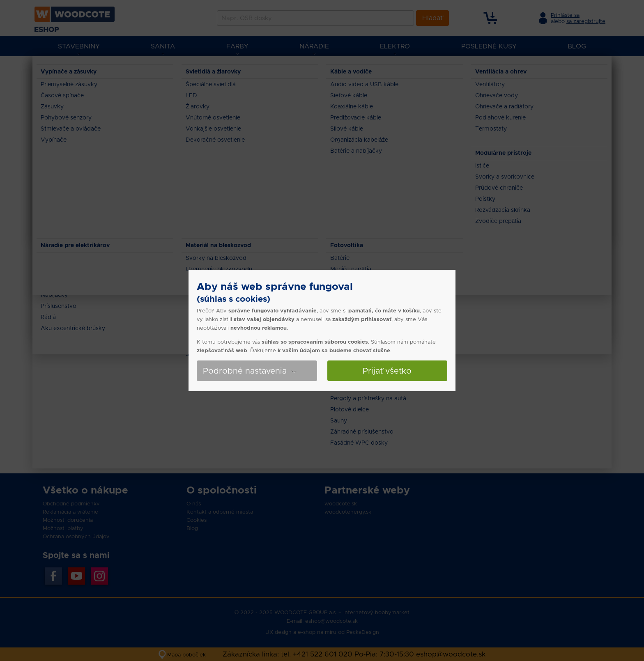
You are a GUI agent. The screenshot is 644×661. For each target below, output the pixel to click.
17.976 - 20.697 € (84, 155)
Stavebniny (116, 70)
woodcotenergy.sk (348, 512)
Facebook (53, 576)
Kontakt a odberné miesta (220, 512)
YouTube (76, 576)
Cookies (197, 520)
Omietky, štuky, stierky (296, 70)
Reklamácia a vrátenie (70, 512)
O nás (194, 504)
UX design (278, 632)
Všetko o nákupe (85, 490)
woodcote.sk (341, 504)
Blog (192, 528)
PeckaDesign (363, 632)
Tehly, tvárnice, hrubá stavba (174, 70)
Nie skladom (79, 219)
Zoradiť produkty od (577, 176)
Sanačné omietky (353, 70)
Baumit (72, 255)
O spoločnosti (222, 490)
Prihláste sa (565, 15)
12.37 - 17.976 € (82, 145)
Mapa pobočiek (186, 655)
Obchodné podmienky (71, 504)
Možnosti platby (63, 528)
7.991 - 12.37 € (80, 134)
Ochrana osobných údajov (76, 536)
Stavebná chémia (238, 70)
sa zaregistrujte (586, 21)
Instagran (99, 576)
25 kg (70, 300)
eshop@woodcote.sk (331, 621)
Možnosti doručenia (68, 520)
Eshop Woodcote (72, 70)
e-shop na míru (317, 632)
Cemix (70, 265)
